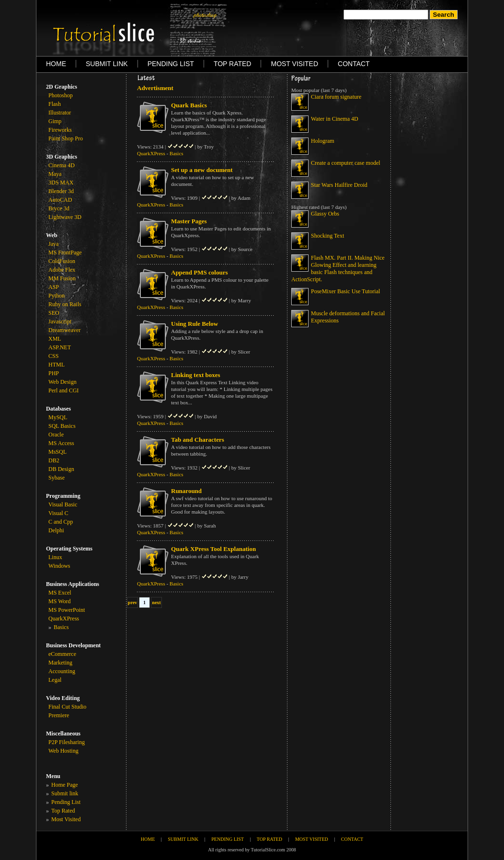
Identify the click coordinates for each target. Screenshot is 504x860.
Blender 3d (61, 191)
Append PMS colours (199, 272)
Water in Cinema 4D (335, 119)
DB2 (54, 460)
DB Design (61, 469)
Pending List (66, 802)
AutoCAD (60, 200)
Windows (59, 566)
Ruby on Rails (65, 304)
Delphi (56, 530)
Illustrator (60, 113)
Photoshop (61, 95)
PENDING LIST (171, 64)
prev (132, 602)
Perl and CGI (63, 390)
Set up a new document (202, 170)
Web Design (63, 382)
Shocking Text (327, 236)
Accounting (62, 671)
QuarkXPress (64, 619)
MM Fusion (62, 278)
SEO (54, 313)
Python (57, 296)
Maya (55, 174)
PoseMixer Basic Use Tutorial (345, 291)
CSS (53, 356)
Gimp (55, 121)
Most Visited (66, 819)
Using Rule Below (195, 324)
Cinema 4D (62, 165)
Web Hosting (63, 751)
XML (55, 339)
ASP (54, 287)
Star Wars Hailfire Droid (339, 185)
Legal (55, 680)
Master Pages (189, 221)
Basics (177, 153)
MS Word (60, 601)
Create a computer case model (346, 163)
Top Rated (63, 811)
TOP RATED (233, 64)
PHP (54, 373)
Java (53, 244)
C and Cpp (61, 522)
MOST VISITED (294, 64)
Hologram (323, 141)
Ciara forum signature (336, 97)
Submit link (65, 793)
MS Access (61, 443)
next (156, 602)
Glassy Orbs (325, 214)
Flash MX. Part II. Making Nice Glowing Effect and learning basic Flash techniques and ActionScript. (338, 269)
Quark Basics (189, 105)
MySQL (58, 417)
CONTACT (354, 64)
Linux (55, 557)
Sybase (57, 478)
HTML (57, 365)
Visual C (58, 513)
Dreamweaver (64, 330)
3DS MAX (61, 183)
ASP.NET (60, 347)
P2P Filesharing (67, 742)
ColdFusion (62, 261)
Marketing (60, 663)
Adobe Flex (62, 270)
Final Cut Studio (67, 707)
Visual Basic (63, 505)
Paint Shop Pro (66, 138)
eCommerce (62, 654)
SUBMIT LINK (107, 64)
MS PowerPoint (67, 610)
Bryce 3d (59, 208)
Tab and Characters (198, 440)
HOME (56, 64)
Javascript (60, 321)
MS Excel (60, 593)
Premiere (59, 715)
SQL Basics (62, 426)
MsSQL (57, 452)
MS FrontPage (65, 252)
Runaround (186, 491)
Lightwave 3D (65, 217)
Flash (55, 104)
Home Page (65, 785)
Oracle (56, 435)
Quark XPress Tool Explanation (213, 549)
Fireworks (60, 130)
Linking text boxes (196, 375)
